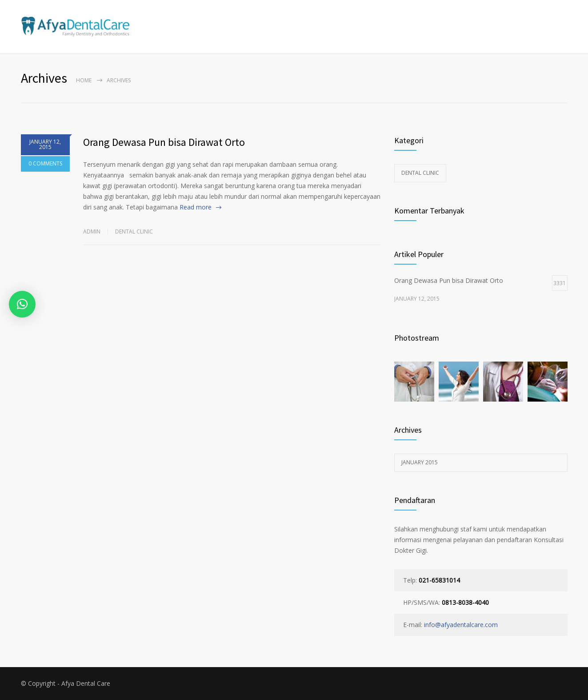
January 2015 (420, 462)
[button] (22, 304)
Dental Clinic (134, 231)
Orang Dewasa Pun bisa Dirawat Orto (164, 142)
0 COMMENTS (45, 167)
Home (84, 80)
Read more (196, 207)
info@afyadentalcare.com (461, 625)
